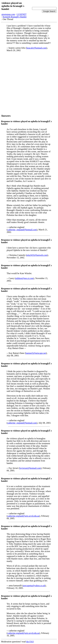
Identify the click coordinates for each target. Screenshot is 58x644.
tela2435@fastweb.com (37, 255)
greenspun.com (8, 14)
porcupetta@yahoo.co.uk (34, 586)
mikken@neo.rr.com (24, 278)
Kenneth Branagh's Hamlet (15, 17)
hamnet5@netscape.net (36, 353)
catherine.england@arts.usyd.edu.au (23, 516)
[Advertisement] (29, 83)
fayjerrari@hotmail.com (30, 468)
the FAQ (30, 642)
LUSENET (22, 14)
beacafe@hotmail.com (36, 48)
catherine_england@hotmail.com (22, 230)
